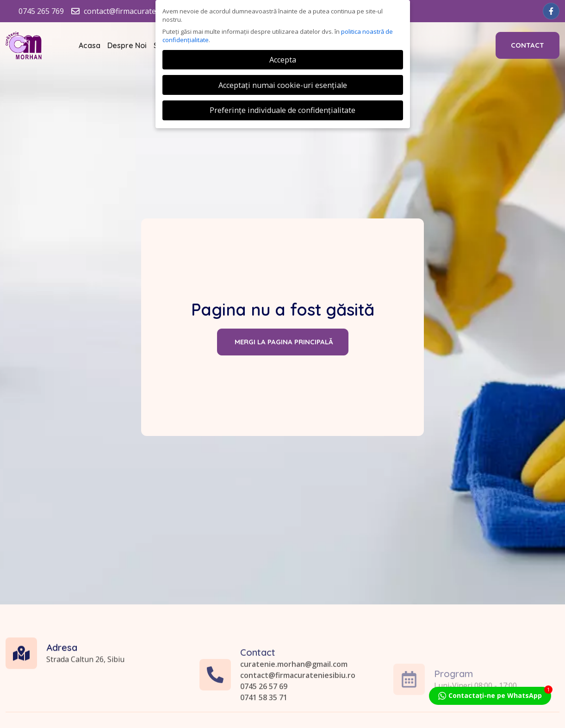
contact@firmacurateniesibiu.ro (298, 711)
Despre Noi (127, 45)
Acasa (90, 45)
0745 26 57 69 (264, 722)
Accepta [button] (283, 60)
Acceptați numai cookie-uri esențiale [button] (283, 85)
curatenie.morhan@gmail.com (294, 700)
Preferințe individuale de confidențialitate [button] (282, 110)
